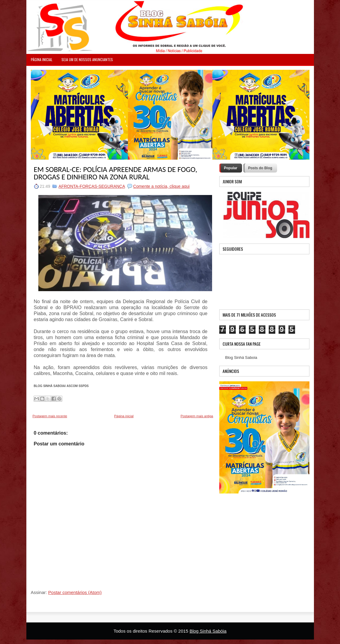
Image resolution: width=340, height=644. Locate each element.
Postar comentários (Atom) (75, 592)
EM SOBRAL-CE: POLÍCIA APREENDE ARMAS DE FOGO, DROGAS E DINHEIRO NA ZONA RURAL (116, 173)
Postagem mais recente (50, 416)
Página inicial (124, 416)
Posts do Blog (260, 168)
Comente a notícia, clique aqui (161, 186)
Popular (231, 168)
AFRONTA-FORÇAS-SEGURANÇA (92, 186)
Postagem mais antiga (197, 416)
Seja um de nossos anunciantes (87, 59)
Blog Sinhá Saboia (241, 357)
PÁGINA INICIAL (42, 59)
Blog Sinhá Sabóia (208, 631)
